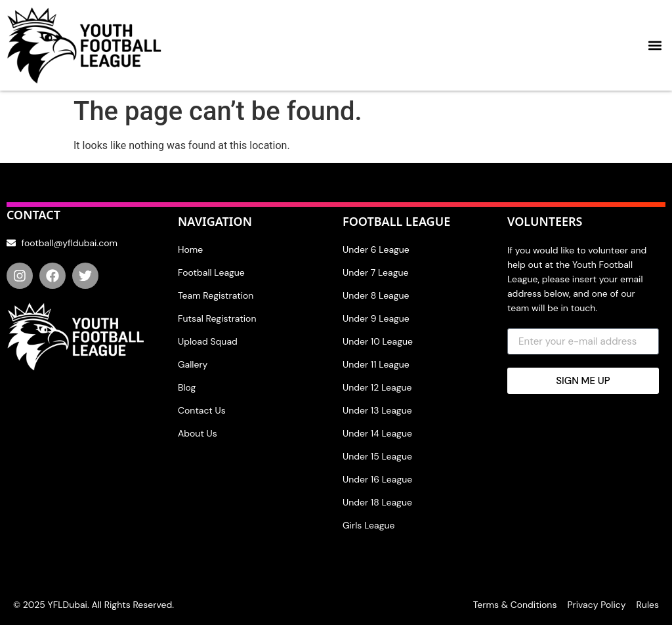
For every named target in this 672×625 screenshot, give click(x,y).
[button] (655, 46)
